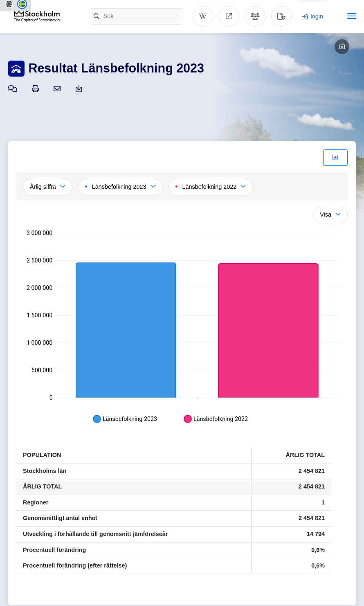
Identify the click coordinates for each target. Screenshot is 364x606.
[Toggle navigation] (352, 16)
